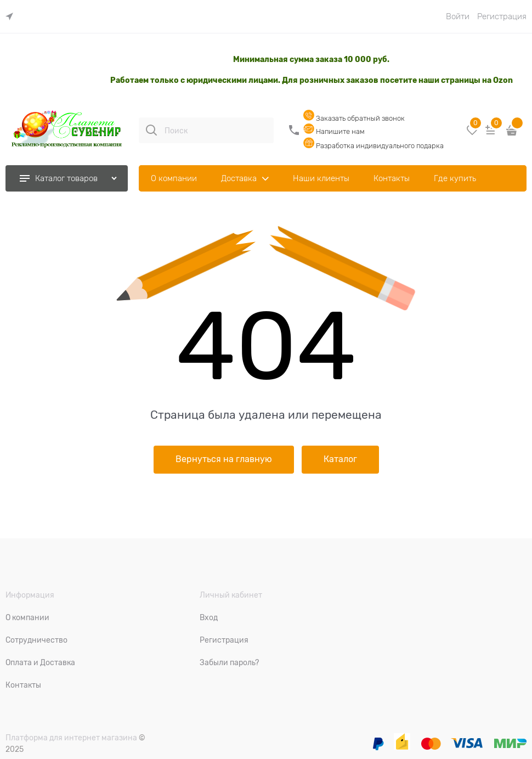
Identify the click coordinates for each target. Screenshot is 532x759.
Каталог (340, 459)
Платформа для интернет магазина (71, 738)
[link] (12, 17)
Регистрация (502, 16)
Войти (458, 16)
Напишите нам (334, 131)
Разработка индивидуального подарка (373, 146)
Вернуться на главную (224, 459)
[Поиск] (151, 130)
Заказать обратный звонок (354, 118)
